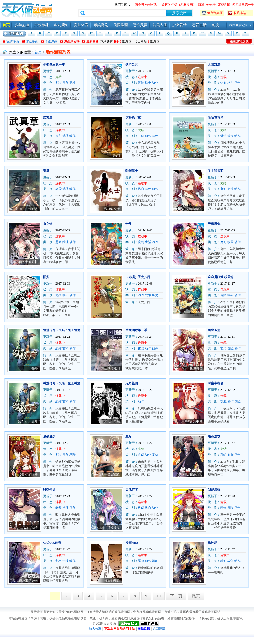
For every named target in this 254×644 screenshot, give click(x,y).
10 (159, 596)
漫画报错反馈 (239, 41)
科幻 (66, 295)
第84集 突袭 (112, 209)
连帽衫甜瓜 (112, 581)
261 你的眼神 (29, 475)
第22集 (33, 103)
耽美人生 (160, 25)
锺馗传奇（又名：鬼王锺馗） (63, 330)
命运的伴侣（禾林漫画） (179, 5)
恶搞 (141, 561)
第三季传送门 (111, 368)
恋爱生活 (199, 25)
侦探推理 (121, 25)
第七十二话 (112, 421)
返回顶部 (159, 629)
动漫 (215, 25)
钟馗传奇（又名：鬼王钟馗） (63, 383)
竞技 (73, 83)
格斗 (230, 83)
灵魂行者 (132, 490)
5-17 (200, 315)
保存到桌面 (215, 13)
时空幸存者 (216, 383)
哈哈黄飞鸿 (216, 118)
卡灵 (129, 224)
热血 (223, 83)
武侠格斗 (42, 25)
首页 (6, 25)
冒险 (141, 83)
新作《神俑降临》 (190, 209)
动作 (66, 83)
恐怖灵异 (140, 25)
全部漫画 (51, 41)
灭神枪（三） (135, 118)
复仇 (155, 455)
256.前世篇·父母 (192, 528)
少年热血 (22, 25)
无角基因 (132, 383)
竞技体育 (81, 25)
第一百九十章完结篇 (106, 475)
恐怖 (59, 348)
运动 (155, 561)
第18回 (198, 156)
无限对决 (214, 65)
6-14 (35, 315)
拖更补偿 (196, 368)
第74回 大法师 (28, 421)
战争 (148, 83)
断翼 (201, 5)
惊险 (237, 401)
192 (200, 581)
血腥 (230, 455)
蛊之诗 (48, 224)
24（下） (196, 103)
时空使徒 (49, 490)
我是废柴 (214, 490)
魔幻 (141, 242)
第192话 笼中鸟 (192, 421)
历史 (155, 295)
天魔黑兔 (214, 224)
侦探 (155, 348)
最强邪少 (49, 436)
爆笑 (223, 136)
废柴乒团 (224, 5)
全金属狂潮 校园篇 (221, 277)
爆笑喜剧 (101, 25)
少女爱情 (180, 25)
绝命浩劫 (214, 436)
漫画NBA (132, 543)
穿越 (230, 189)
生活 (148, 242)
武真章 (48, 118)
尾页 (196, 596)
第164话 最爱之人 (190, 475)
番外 (34, 368)
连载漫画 (32, 41)
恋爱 (59, 189)
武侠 (66, 136)
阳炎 (46, 277)
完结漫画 (13, 41)
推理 (66, 242)
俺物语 (211, 5)
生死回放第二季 (136, 330)
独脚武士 (132, 171)
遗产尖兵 (132, 65)
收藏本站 (240, 13)
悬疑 (59, 242)
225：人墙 (31, 528)
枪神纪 (213, 543)
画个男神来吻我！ (147, 5)
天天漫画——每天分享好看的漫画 (27, 10)
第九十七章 (112, 315)
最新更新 (93, 41)
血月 (129, 436)
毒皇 (46, 171)
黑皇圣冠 (214, 330)
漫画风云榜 (72, 41)
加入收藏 (95, 629)
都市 (59, 83)
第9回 (116, 156)
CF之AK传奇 (52, 543)
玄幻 (59, 136)
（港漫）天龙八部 (138, 277)
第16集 (33, 156)
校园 (230, 242)
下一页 (176, 596)
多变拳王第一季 (243, 5)
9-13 (200, 262)
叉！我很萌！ (217, 171)
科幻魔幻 (61, 25)
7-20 (117, 103)
